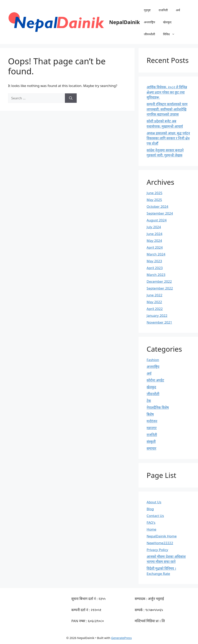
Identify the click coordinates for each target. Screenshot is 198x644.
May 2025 (154, 200)
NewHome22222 (160, 543)
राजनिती (163, 10)
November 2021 (159, 322)
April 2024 (155, 247)
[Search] (71, 98)
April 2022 (155, 309)
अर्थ (178, 10)
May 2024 (154, 241)
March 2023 (156, 275)
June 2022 (154, 295)
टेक (149, 401)
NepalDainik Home (162, 536)
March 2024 (156, 254)
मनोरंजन (152, 421)
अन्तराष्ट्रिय (149, 22)
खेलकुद (167, 22)
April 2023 (155, 268)
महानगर (152, 428)
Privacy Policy (157, 550)
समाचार (151, 448)
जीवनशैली (149, 34)
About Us (154, 502)
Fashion (153, 360)
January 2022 (157, 315)
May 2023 (154, 261)
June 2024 (154, 234)
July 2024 (154, 227)
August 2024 (157, 220)
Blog (150, 509)
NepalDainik (124, 22)
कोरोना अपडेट (155, 380)
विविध (171, 34)
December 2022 (159, 281)
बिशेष (150, 414)
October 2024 (157, 206)
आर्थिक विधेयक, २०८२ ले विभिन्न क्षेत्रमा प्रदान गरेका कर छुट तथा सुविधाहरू (167, 92)
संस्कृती (151, 442)
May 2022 (154, 302)
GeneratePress (121, 638)
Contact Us (155, 516)
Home (151, 529)
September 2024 (160, 213)
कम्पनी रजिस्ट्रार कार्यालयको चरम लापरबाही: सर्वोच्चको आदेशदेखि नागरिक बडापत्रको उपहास (167, 109)
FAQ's (151, 522)
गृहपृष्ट (147, 10)
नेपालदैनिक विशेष (158, 407)
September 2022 (160, 288)
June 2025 (154, 193)
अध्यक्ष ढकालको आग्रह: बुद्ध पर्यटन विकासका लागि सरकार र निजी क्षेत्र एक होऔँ (168, 138)
